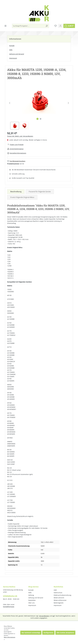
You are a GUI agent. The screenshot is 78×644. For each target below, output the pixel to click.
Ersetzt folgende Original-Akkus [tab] (22, 197)
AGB (55, 590)
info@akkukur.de (10, 596)
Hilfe (11, 50)
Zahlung (31, 595)
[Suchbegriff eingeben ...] (28, 26)
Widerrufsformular (60, 600)
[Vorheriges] (10, 103)
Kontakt (12, 46)
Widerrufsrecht (59, 598)
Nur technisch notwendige (31, 633)
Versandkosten (44, 616)
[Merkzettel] (56, 26)
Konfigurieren (48, 633)
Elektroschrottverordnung (62, 595)
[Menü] (5, 26)
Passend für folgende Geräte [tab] (40, 192)
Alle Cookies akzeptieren (65, 633)
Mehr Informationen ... (10, 638)
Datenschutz (58, 593)
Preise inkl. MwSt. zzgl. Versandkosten (20, 136)
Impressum (13, 58)
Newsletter (32, 600)
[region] (39, 108)
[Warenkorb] (69, 26)
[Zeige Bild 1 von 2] (37, 119)
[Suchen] (47, 26)
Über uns (31, 603)
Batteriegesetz (59, 603)
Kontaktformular (9, 607)
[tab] (16, 192)
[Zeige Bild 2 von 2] (41, 119)
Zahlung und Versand (17, 54)
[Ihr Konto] (60, 26)
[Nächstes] (68, 103)
